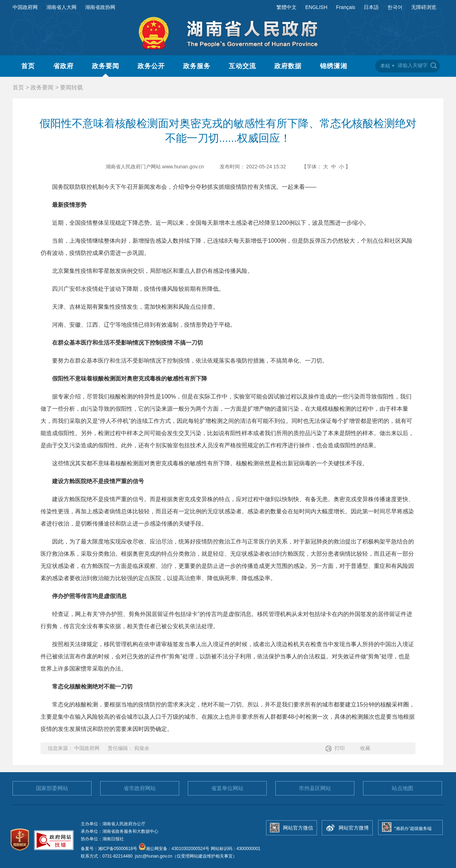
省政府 (63, 66)
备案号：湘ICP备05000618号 (110, 849)
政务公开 (151, 66)
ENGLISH (316, 7)
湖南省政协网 (100, 7)
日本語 (371, 7)
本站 (385, 66)
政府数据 (288, 66)
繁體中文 (287, 7)
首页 (28, 66)
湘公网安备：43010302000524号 (174, 849)
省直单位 (227, 788)
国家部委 (52, 788)
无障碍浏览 (424, 7)
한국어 (395, 7)
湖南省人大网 (61, 7)
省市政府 (140, 788)
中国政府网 (25, 7)
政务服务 (197, 66)
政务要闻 (106, 66)
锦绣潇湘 (334, 66)
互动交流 (242, 66)
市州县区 (315, 788)
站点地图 (403, 788)
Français (346, 7)
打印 (340, 748)
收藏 (365, 748)
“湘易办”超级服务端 (413, 829)
